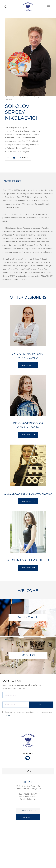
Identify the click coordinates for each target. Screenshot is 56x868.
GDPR (7, 715)
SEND (41, 705)
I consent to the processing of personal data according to (27, 714)
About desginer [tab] (13, 181)
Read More (28, 365)
